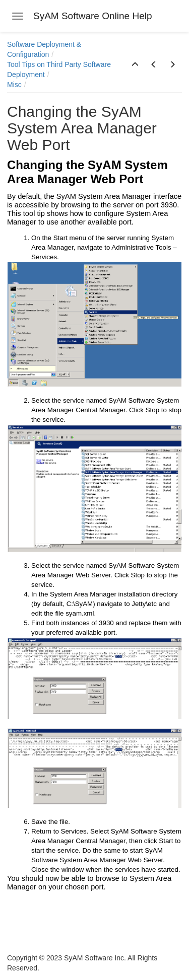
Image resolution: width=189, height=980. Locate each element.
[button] (135, 65)
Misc (14, 85)
